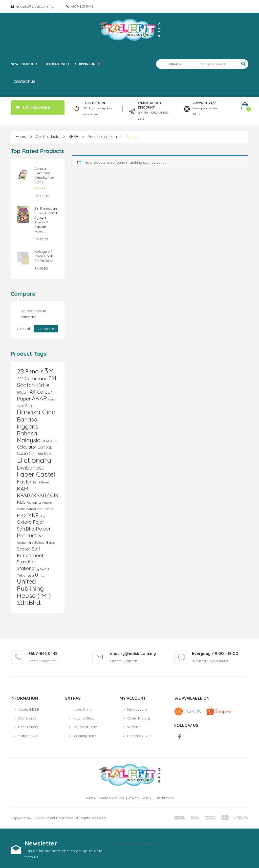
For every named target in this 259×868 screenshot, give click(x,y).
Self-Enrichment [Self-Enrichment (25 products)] (30, 552)
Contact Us (28, 736)
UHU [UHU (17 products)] (40, 575)
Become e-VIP (139, 736)
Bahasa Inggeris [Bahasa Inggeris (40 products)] (28, 423)
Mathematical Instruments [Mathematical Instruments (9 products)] (35, 509)
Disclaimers (165, 798)
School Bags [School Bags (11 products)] (44, 542)
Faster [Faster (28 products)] (25, 481)
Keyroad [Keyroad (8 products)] (32, 503)
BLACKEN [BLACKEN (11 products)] (49, 441)
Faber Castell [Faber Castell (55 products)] (37, 474)
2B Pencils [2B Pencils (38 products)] (30, 371)
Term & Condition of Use (105, 798)
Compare (46, 329)
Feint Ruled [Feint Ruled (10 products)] (41, 482)
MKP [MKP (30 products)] (33, 515)
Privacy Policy (140, 798)
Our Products (47, 136)
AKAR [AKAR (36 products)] (39, 398)
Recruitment (28, 727)
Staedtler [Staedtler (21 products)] (27, 562)
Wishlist (134, 727)
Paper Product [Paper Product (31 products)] (34, 532)
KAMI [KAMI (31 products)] (23, 488)
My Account (137, 709)
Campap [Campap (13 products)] (45, 447)
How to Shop (84, 718)
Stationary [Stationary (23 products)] (28, 568)
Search (243, 64)
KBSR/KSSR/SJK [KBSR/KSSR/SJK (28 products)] (38, 495)
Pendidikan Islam (102, 136)
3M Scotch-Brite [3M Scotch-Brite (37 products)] (37, 382)
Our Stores (27, 718)
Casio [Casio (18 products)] (22, 453)
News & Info (83, 709)
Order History (139, 718)
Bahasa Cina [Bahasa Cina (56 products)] (36, 412)
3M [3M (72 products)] (49, 371)
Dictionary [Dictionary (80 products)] (34, 460)
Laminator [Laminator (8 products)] (45, 503)
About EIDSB (29, 709)
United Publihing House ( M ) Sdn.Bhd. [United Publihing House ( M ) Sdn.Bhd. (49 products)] (34, 592)
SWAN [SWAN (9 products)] (45, 569)
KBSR (73, 136)
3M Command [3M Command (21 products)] (32, 379)
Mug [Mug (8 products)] (42, 516)
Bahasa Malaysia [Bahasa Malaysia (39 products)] (29, 437)
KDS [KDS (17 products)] (21, 502)
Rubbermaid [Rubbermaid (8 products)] (25, 543)
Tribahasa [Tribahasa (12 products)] (25, 575)
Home (21, 136)
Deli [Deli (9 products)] (50, 454)
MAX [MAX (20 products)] (22, 515)
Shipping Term (85, 736)
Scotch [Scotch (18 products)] (24, 549)
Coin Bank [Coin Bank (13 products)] (38, 453)
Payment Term (85, 727)
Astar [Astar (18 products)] (30, 405)
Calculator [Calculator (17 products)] (27, 447)
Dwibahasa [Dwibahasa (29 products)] (31, 468)
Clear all (24, 329)
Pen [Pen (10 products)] (41, 536)
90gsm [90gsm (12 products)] (23, 392)
